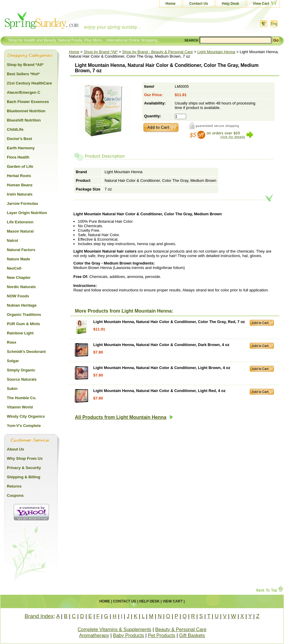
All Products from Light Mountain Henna (124, 417)
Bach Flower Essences (28, 102)
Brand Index (39, 616)
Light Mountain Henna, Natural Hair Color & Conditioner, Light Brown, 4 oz (162, 368)
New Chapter (19, 278)
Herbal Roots (19, 176)
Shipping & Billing (24, 477)
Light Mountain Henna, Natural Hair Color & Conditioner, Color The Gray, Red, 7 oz (169, 322)
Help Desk (231, 4)
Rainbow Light (20, 333)
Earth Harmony (21, 148)
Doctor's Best (19, 139)
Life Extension (20, 222)
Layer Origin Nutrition (27, 213)
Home (170, 4)
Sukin (12, 389)
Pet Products (162, 635)
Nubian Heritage (22, 305)
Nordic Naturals (21, 287)
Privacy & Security (24, 468)
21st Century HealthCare (29, 83)
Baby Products (129, 635)
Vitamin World (20, 407)
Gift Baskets (192, 635)
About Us (16, 449)
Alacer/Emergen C (24, 92)
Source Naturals (22, 379)
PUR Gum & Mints (23, 324)
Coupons (15, 495)
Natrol (13, 240)
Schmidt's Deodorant (26, 352)
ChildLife (15, 129)
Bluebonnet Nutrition (26, 111)
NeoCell (14, 268)
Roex (12, 342)
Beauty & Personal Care (181, 630)
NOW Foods (18, 296)
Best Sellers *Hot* (23, 74)
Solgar (13, 361)
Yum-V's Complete (24, 426)
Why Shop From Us (25, 458)
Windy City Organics (26, 416)
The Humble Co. (22, 398)
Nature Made (18, 259)
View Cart (261, 4)
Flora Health (18, 157)
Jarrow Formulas (23, 203)
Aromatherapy (94, 635)
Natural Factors (21, 250)
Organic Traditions (24, 315)
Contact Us (199, 4)
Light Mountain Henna (216, 52)
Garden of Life (20, 166)
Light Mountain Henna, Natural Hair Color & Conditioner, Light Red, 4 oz (159, 391)
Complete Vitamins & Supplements (114, 630)
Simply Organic (21, 370)
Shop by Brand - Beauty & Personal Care (158, 52)
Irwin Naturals (20, 194)
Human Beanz (20, 185)
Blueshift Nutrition (24, 120)
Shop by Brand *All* (101, 52)
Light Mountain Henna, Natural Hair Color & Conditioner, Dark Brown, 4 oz (161, 345)
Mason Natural (20, 231)
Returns (14, 486)
